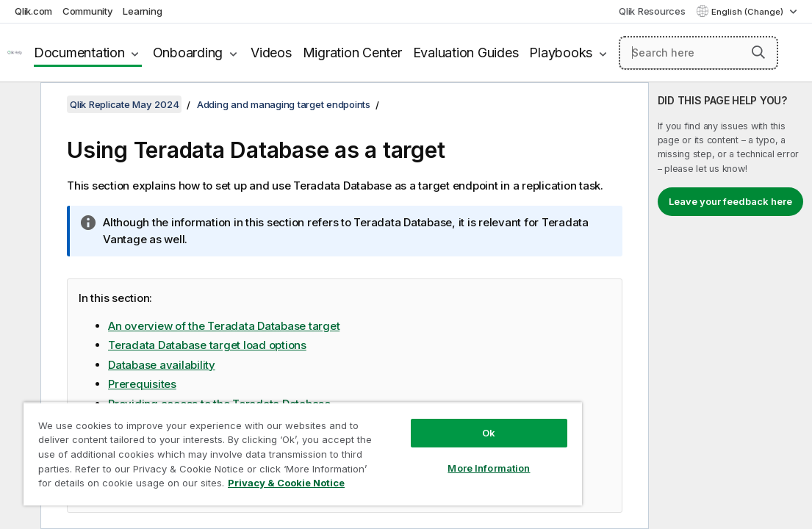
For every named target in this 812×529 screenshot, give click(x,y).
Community (88, 11)
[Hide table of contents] (18, 105)
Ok (414, 407)
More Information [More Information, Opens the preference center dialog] (415, 442)
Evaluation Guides (466, 53)
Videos (271, 53)
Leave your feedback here (730, 201)
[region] (259, 441)
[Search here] (698, 53)
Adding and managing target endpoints (284, 104)
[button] (758, 52)
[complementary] (730, 306)
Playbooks (561, 53)
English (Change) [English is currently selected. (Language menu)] (748, 12)
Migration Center (352, 53)
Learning (142, 11)
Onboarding (188, 53)
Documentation (79, 53)
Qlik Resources (652, 11)
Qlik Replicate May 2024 (124, 104)
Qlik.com (33, 11)
